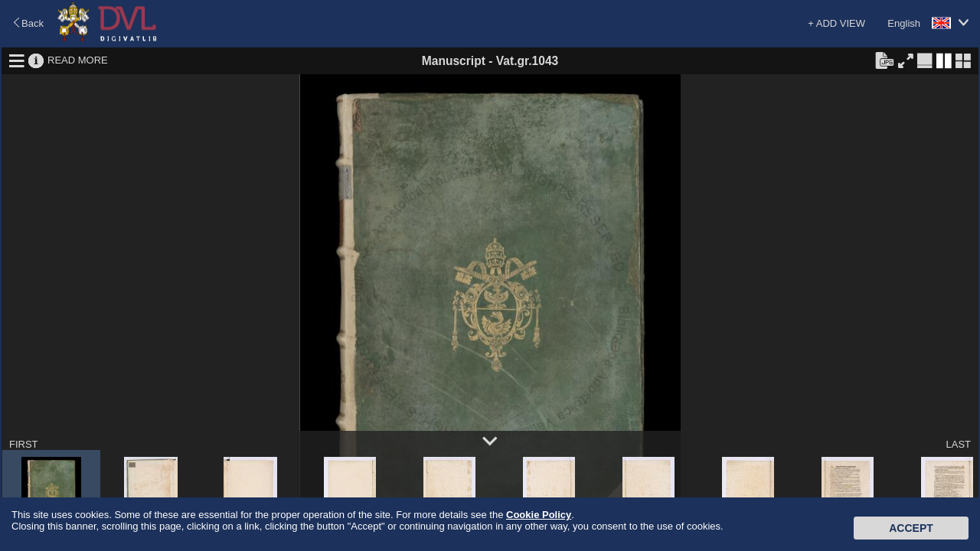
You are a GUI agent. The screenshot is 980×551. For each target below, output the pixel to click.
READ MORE (78, 60)
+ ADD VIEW (836, 23)
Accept (911, 528)
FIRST (24, 444)
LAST (958, 444)
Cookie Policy (539, 515)
